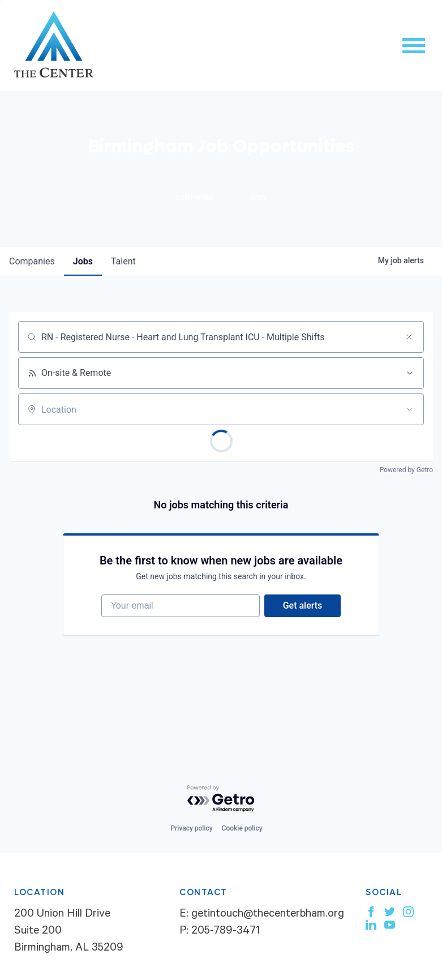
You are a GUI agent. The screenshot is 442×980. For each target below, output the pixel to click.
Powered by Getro (406, 470)
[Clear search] (409, 337)
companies (32, 261)
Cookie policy (242, 828)
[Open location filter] (409, 409)
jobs (83, 261)
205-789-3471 (226, 932)
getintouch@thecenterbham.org (268, 915)
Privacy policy (191, 828)
